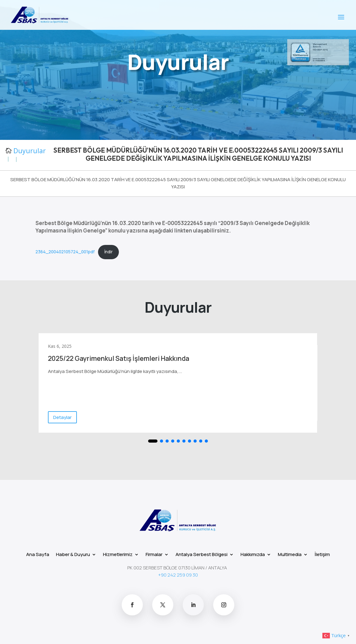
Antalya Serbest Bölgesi (201, 554)
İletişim (322, 554)
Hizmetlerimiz (118, 554)
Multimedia (290, 554)
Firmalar (154, 554)
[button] (153, 441)
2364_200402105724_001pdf (65, 252)
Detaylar (62, 417)
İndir (108, 252)
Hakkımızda (253, 554)
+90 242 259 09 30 (178, 575)
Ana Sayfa (38, 554)
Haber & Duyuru (73, 554)
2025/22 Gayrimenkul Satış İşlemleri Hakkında (119, 358)
